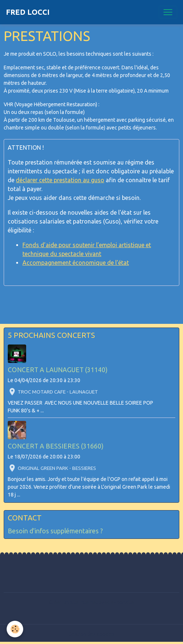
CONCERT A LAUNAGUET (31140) (58, 370)
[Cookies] (15, 629)
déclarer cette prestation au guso (60, 180)
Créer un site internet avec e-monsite (91, 602)
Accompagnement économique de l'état (76, 263)
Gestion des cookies (91, 634)
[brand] (28, 12)
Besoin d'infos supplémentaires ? (55, 531)
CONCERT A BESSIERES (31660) (56, 446)
